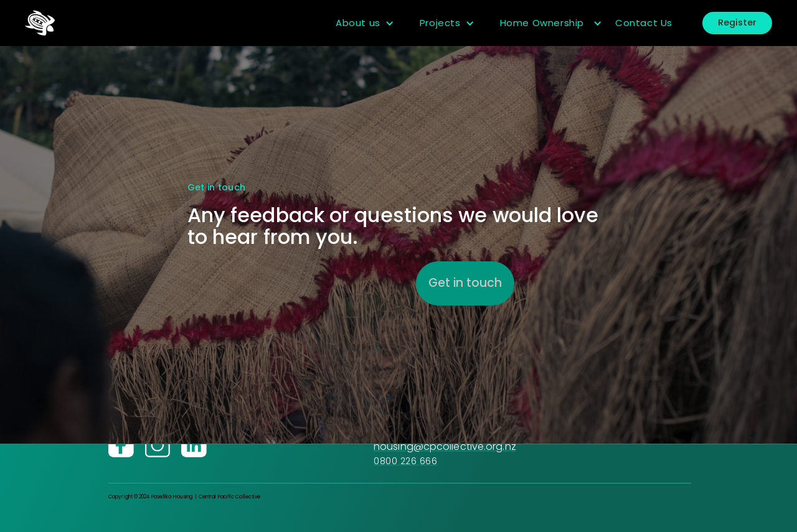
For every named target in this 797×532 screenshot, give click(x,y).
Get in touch (465, 283)
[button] (365, 23)
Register (737, 22)
